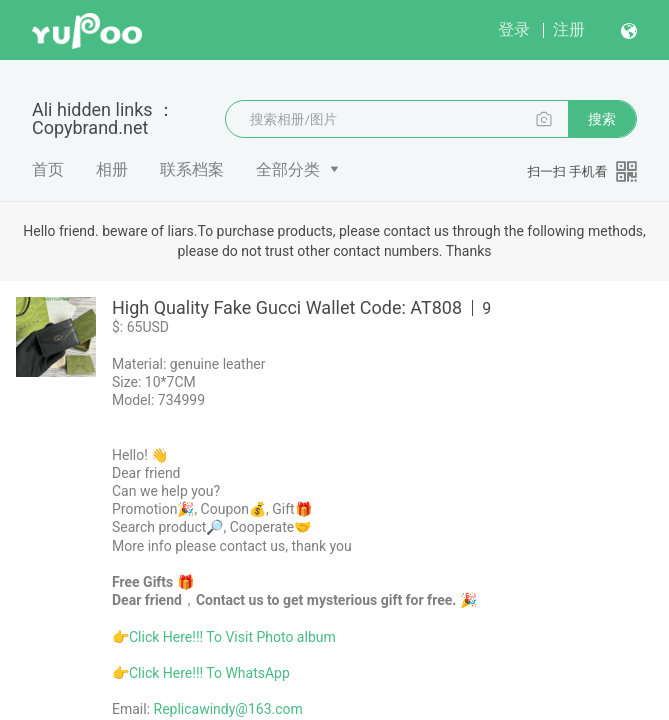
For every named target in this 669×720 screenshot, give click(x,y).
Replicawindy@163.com (228, 709)
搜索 (602, 119)
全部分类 (288, 169)
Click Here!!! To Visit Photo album (232, 637)
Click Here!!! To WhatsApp (209, 673)
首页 (48, 169)
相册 (112, 169)
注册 (569, 29)
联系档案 (192, 169)
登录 (514, 29)
